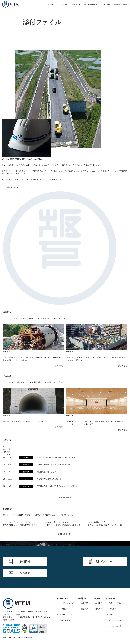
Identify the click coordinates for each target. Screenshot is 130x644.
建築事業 (85, 598)
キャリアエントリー (117, 615)
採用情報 (91, 4)
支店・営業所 (65, 609)
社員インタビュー (116, 592)
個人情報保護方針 (25, 626)
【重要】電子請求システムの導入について (53, 464)
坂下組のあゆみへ (14, 187)
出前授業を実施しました (46, 472)
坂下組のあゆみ (66, 603)
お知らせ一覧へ (65, 497)
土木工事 (99, 592)
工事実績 (74, 4)
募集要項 (113, 598)
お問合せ (126, 4)
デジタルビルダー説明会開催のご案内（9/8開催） (57, 457)
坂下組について (54, 4)
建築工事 (99, 598)
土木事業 (85, 592)
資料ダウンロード (113, 4)
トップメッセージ (67, 592)
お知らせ (82, 4)
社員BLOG (100, 4)
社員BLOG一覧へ (65, 534)
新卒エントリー (115, 609)
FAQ (111, 603)
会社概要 (63, 598)
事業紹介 (65, 4)
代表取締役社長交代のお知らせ (49, 479)
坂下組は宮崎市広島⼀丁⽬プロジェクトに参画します (58, 486)
